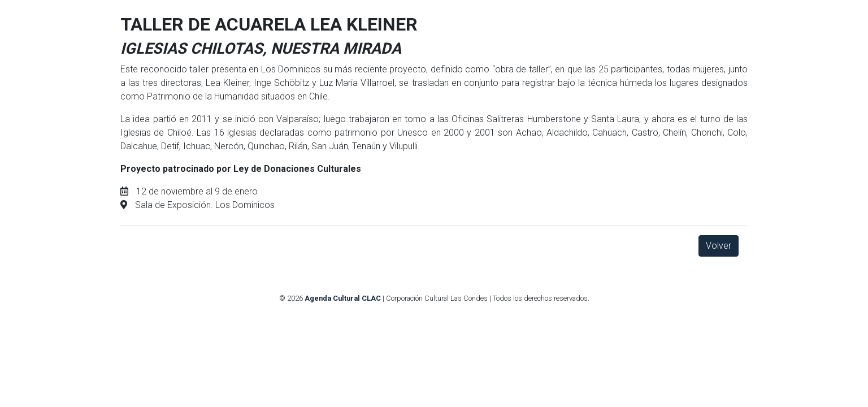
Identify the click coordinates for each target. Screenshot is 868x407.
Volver (719, 246)
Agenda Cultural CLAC (343, 298)
